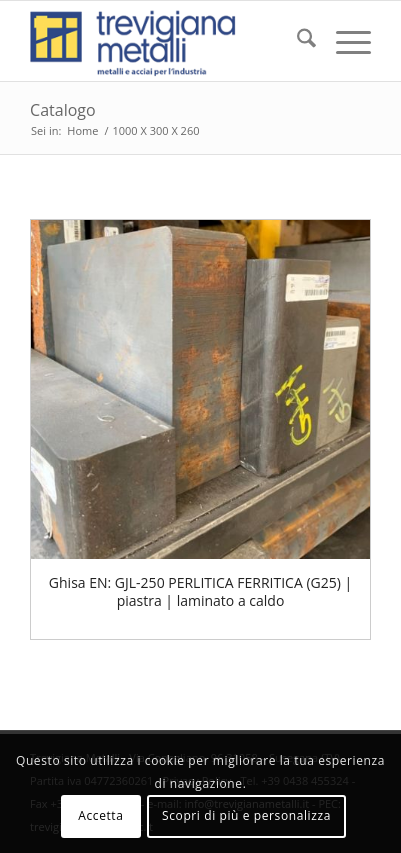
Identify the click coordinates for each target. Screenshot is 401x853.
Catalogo (63, 110)
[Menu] (343, 41)
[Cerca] (296, 41)
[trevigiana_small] (166, 41)
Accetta (100, 815)
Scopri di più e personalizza (246, 815)
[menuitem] (296, 41)
